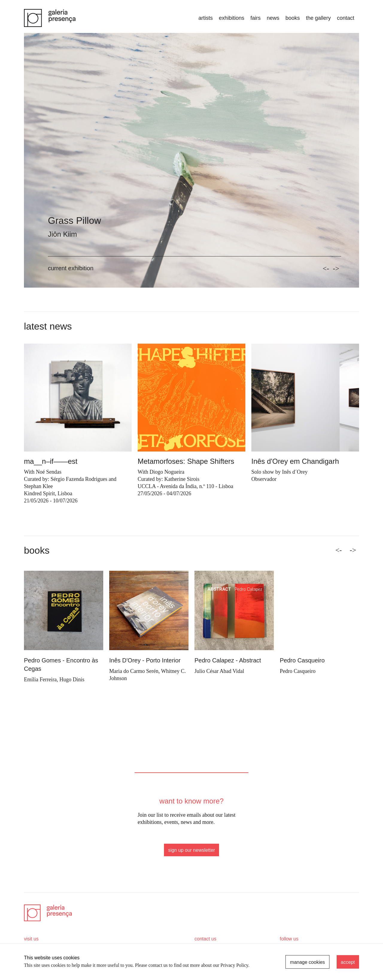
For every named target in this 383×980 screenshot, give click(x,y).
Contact (346, 18)
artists (206, 18)
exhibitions (231, 18)
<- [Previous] (339, 550)
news (273, 18)
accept (348, 962)
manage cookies (307, 962)
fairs (256, 18)
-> (336, 268)
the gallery (318, 18)
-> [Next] (353, 550)
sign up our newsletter (192, 850)
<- (326, 268)
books (293, 18)
